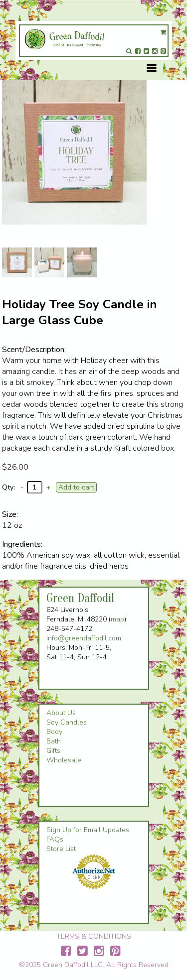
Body (54, 732)
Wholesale (64, 760)
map (117, 619)
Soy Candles (67, 722)
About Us (61, 713)
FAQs (55, 839)
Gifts (53, 751)
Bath (54, 741)
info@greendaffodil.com (84, 638)
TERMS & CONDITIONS (94, 936)
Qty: (8, 487)
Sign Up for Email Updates (88, 830)
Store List (61, 849)
